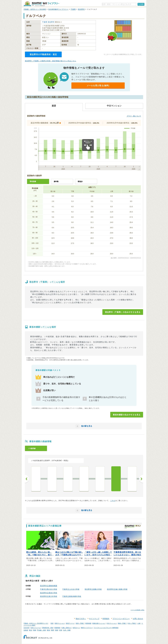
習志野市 (81, 9)
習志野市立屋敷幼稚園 (49, 586)
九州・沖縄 (67, 630)
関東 (35, 630)
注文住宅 (27, 628)
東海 (48, 630)
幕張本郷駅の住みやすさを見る (127, 415)
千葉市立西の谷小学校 (49, 589)
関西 (52, 630)
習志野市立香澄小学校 (49, 593)
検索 (142, 4)
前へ (27, 479)
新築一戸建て (122, 623)
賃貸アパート (70, 623)
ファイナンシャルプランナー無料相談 (106, 628)
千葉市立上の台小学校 (71, 589)
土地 (139, 623)
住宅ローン (76, 628)
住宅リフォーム (36, 628)
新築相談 (57, 628)
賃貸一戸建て (80, 623)
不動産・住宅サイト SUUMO (35, 9)
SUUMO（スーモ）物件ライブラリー (41, 4)
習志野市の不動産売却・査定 (43, 54)
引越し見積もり (66, 628)
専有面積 (33, 182)
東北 (31, 630)
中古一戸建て (132, 623)
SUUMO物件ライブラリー (58, 9)
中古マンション (112, 623)
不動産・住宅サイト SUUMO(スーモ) (36, 623)
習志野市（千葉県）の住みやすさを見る (123, 312)
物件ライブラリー (87, 628)
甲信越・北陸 (41, 630)
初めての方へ (81, 619)
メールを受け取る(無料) (98, 86)
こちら (113, 501)
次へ (141, 479)
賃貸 (52, 623)
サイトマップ (94, 619)
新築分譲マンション (99, 623)
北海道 (26, 630)
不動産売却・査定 (48, 628)
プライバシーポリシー (121, 619)
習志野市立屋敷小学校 (93, 589)
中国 (61, 630)
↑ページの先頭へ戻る (137, 610)
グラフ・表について (134, 116)
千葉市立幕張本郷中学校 (72, 596)
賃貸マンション (60, 623)
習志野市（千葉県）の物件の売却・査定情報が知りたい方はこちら (51, 61)
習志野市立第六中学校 (49, 596)
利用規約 (106, 619)
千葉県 (73, 9)
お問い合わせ (138, 619)
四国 (57, 630)
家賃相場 (88, 623)
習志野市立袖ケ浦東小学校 (117, 589)
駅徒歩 (80, 182)
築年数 (56, 182)
